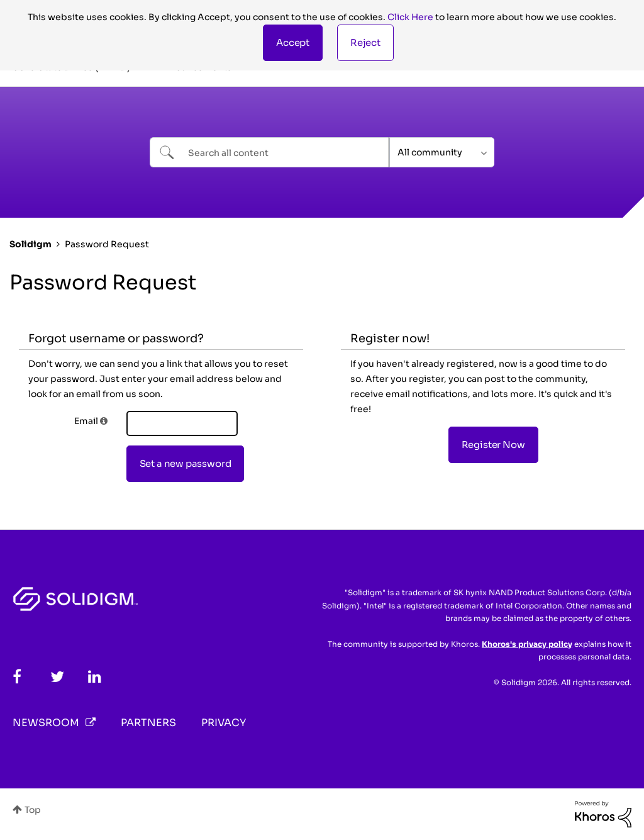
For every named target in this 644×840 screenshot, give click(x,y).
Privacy (224, 723)
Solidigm (31, 244)
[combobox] (269, 152)
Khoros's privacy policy (527, 644)
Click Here (410, 17)
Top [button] (33, 810)
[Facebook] (17, 677)
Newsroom (46, 723)
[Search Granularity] (442, 152)
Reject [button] (365, 42)
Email (86, 421)
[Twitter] (57, 677)
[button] (293, 43)
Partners (148, 723)
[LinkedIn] (95, 677)
